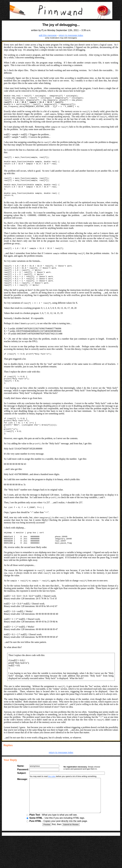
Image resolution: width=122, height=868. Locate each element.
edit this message (48, 35)
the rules (50, 798)
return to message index (71, 35)
